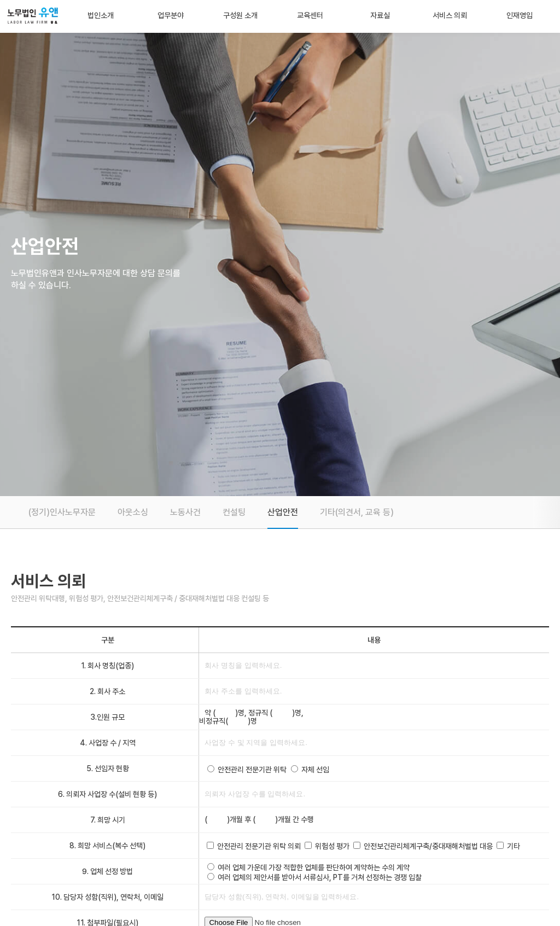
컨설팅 (234, 512)
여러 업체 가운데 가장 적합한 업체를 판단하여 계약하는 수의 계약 (314, 867)
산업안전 (283, 512)
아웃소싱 (133, 512)
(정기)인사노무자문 (62, 512)
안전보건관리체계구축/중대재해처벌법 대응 (428, 846)
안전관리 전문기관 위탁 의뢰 (259, 846)
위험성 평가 (332, 846)
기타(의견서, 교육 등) (357, 512)
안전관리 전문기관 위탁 (252, 770)
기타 (514, 846)
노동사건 (185, 512)
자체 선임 (315, 770)
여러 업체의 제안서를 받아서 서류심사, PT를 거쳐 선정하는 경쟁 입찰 (320, 877)
